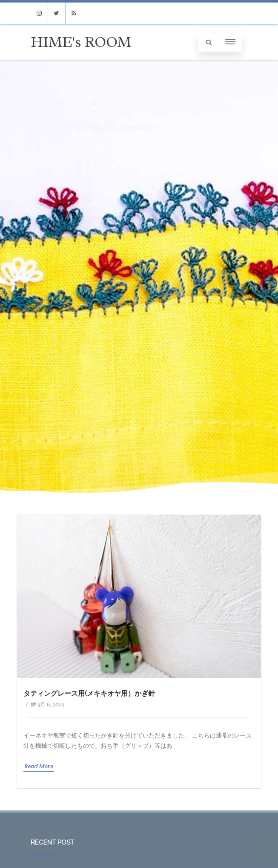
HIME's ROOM (81, 42)
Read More (39, 766)
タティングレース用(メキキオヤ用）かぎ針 (89, 693)
